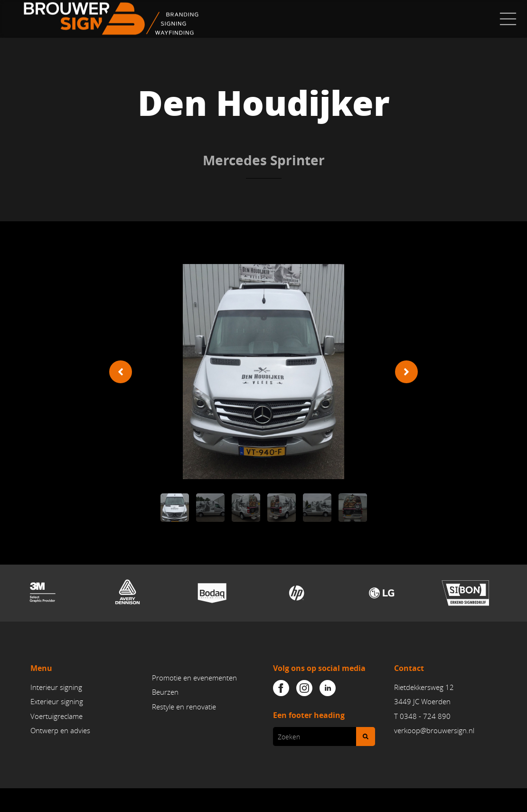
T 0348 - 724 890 (422, 716)
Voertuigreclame (56, 716)
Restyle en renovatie (184, 707)
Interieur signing (56, 688)
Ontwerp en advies (60, 731)
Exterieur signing (57, 702)
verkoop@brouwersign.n (433, 731)
